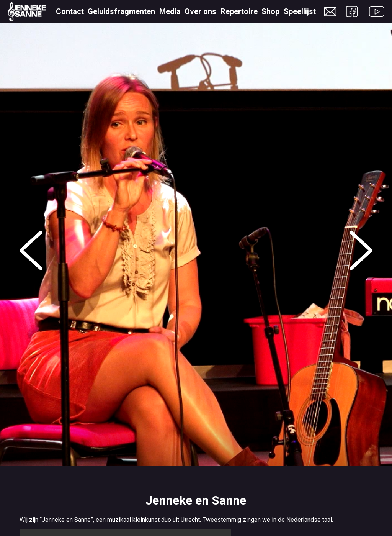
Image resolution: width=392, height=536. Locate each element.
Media (170, 11)
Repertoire (239, 11)
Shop (270, 11)
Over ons (200, 11)
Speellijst (300, 11)
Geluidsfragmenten (121, 11)
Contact (70, 11)
